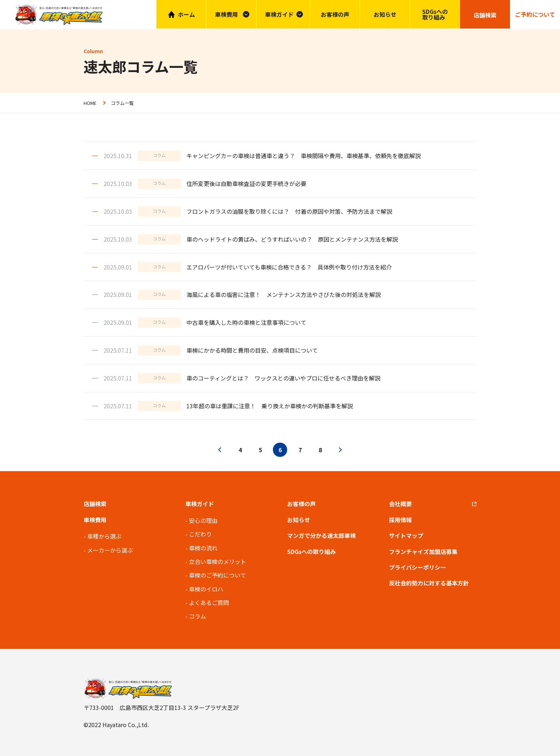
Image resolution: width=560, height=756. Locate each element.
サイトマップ (406, 535)
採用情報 (400, 520)
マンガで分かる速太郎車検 (321, 535)
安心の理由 (203, 520)
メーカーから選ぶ (110, 550)
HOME (90, 103)
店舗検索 (95, 504)
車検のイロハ (206, 589)
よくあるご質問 (209, 603)
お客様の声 (335, 14)
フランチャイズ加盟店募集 (423, 551)
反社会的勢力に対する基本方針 (429, 583)
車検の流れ (203, 548)
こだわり (200, 534)
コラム (197, 616)
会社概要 (400, 504)
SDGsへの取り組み (435, 14)
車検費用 (95, 520)
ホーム (186, 14)
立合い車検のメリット (217, 561)
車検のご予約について (217, 575)
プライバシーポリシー (417, 567)
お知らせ (385, 14)
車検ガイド (279, 14)
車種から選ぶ (104, 536)
